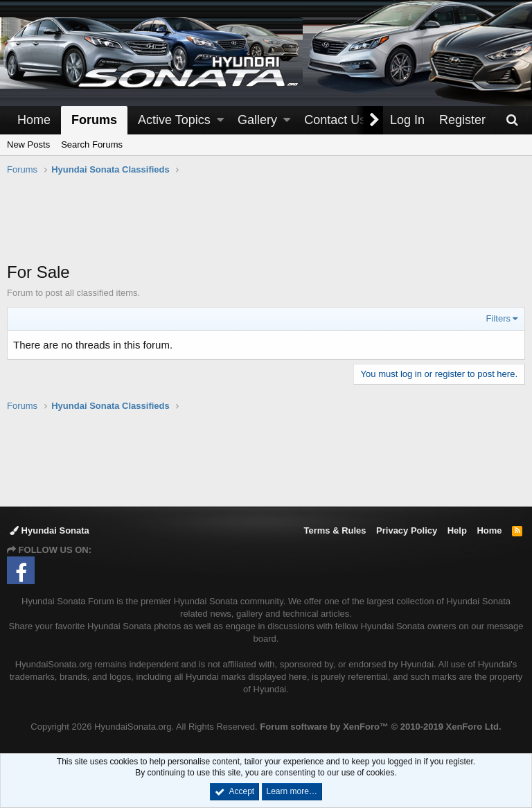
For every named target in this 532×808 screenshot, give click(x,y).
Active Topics (174, 120)
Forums (94, 120)
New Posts (28, 144)
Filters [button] (498, 318)
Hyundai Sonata (50, 530)
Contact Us (335, 120)
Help (457, 530)
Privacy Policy (407, 530)
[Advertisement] (266, 226)
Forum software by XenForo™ (380, 727)
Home (34, 120)
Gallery (257, 120)
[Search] (512, 120)
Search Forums (92, 144)
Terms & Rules (335, 530)
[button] (220, 120)
